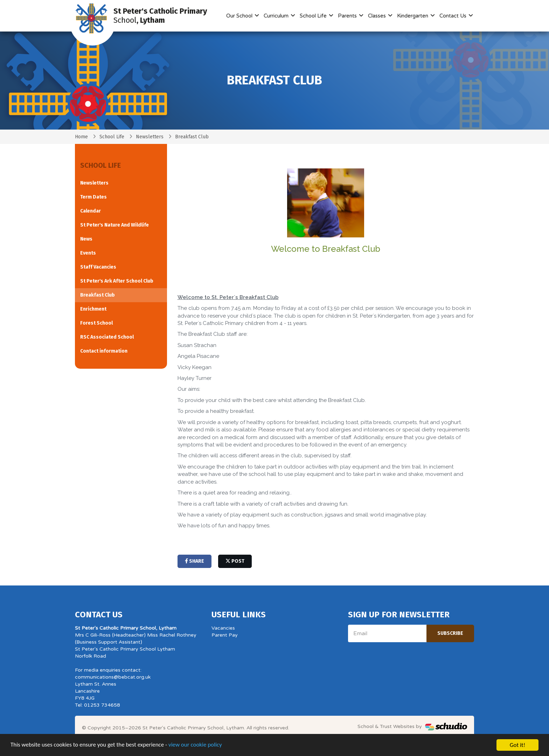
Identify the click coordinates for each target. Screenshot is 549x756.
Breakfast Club (98, 295)
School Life (314, 16)
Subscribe (450, 633)
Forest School (96, 323)
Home (81, 137)
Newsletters (150, 137)
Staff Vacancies (98, 267)
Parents (348, 16)
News (86, 239)
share (194, 561)
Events (88, 253)
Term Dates (93, 197)
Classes (378, 16)
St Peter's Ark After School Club (117, 281)
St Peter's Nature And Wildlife (114, 225)
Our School (240, 16)
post (235, 561)
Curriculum (277, 16)
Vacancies (223, 628)
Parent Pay (225, 635)
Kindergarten (413, 16)
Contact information (104, 351)
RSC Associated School (107, 337)
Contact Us (454, 16)
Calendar (91, 211)
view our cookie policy (196, 746)
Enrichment (93, 309)
